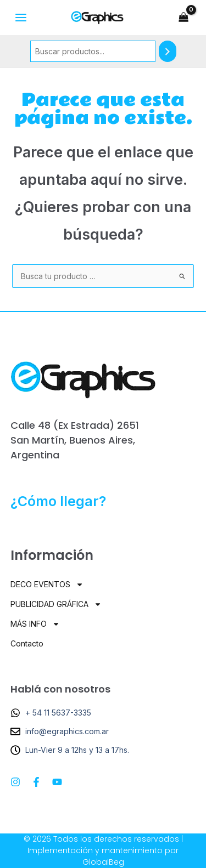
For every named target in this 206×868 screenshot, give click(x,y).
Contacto (27, 643)
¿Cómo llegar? (58, 501)
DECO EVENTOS (47, 585)
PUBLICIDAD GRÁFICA (56, 604)
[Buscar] (168, 51)
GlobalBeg (103, 862)
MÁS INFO (35, 624)
